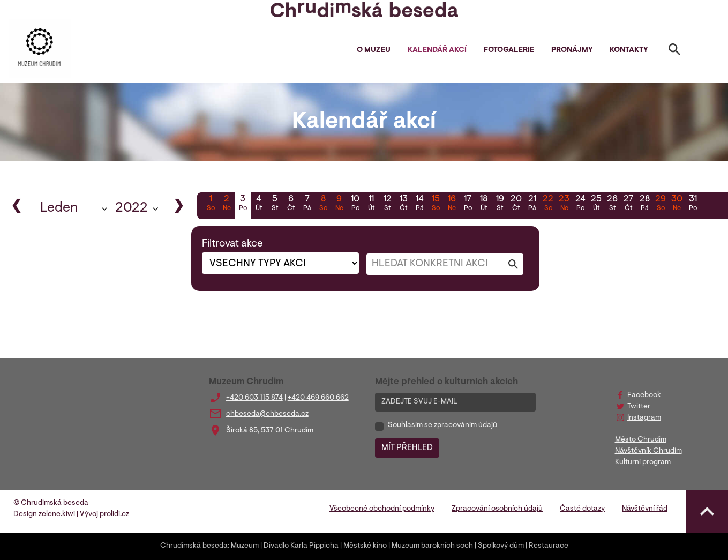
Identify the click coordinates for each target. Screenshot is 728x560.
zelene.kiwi (57, 514)
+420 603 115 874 (254, 398)
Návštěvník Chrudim (648, 451)
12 (387, 204)
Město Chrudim (641, 440)
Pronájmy (572, 50)
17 (468, 204)
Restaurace (549, 546)
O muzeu (374, 50)
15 (436, 204)
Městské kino (365, 546)
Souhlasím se (442, 425)
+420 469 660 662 (318, 398)
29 (661, 204)
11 (371, 204)
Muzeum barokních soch (432, 546)
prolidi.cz (114, 514)
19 (500, 204)
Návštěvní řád (645, 509)
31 (693, 204)
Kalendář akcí (437, 50)
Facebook (644, 395)
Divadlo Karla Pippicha (301, 546)
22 (548, 204)
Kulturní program (643, 462)
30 (677, 204)
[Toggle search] (674, 51)
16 (452, 204)
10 (355, 204)
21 (532, 204)
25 (596, 204)
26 (612, 204)
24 (580, 204)
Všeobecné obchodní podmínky (382, 509)
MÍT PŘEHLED (407, 448)
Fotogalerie (509, 50)
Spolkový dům (501, 546)
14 (419, 204)
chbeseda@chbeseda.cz (267, 414)
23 (564, 204)
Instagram (644, 418)
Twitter (639, 407)
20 (516, 204)
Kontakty (629, 50)
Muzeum (245, 546)
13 (403, 204)
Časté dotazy (582, 509)
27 (628, 204)
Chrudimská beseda (194, 546)
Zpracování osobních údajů (497, 509)
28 (644, 204)
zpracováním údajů (466, 425)
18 (484, 204)
